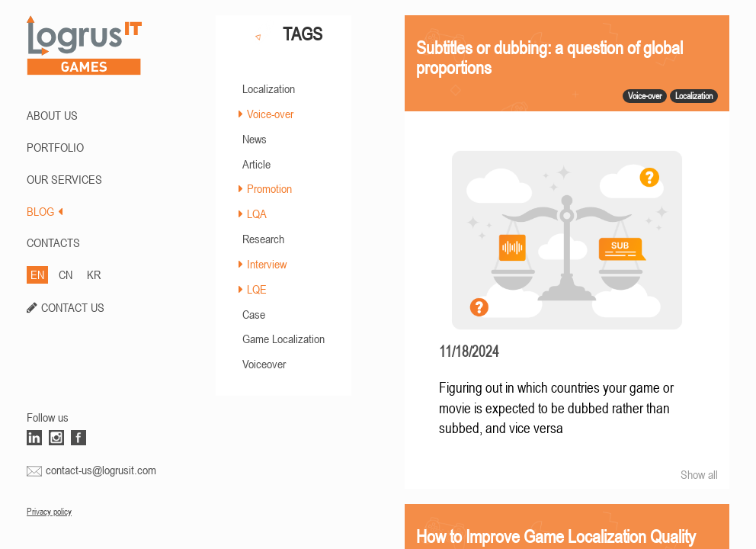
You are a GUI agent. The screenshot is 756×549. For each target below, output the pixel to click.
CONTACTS (53, 242)
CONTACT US (73, 307)
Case (254, 314)
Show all (699, 474)
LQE (257, 289)
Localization (269, 88)
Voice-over (270, 114)
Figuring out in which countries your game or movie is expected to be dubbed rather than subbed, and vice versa (556, 408)
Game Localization (283, 339)
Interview (267, 264)
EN (37, 274)
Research (263, 239)
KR (94, 274)
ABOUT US (52, 115)
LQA (257, 213)
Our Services (64, 179)
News (255, 139)
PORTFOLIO (55, 147)
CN (66, 274)
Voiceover (264, 364)
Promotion (269, 188)
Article (256, 164)
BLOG (45, 211)
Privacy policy (49, 512)
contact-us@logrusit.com (101, 470)
